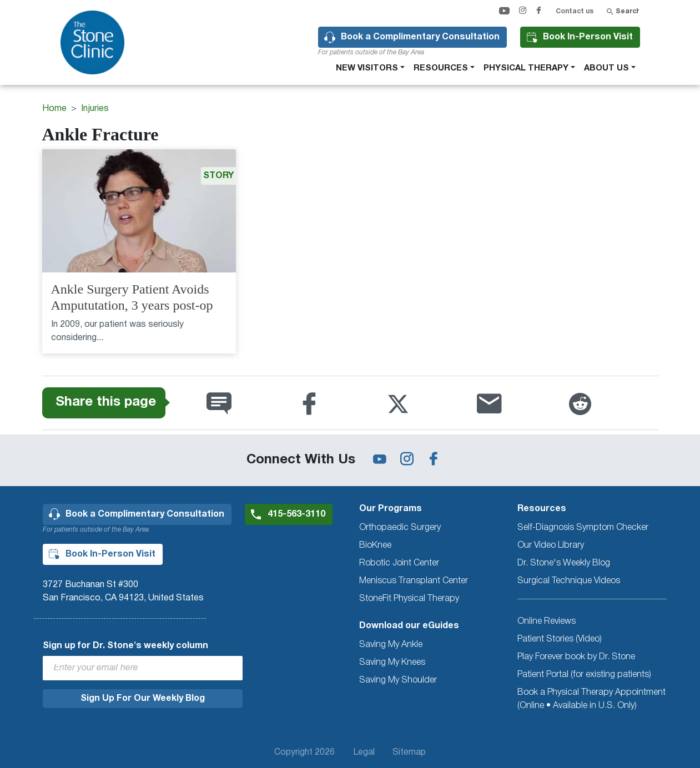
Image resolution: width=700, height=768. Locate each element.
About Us (606, 68)
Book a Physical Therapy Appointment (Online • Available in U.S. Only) (591, 699)
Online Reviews (547, 622)
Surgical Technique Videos (569, 581)
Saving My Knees (392, 663)
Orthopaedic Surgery (400, 528)
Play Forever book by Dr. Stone (576, 657)
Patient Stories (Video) (560, 639)
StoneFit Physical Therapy (409, 599)
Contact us (575, 11)
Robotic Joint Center (399, 563)
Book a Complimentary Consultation (420, 37)
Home (54, 109)
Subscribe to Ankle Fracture (47, 371)
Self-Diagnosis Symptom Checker (583, 528)
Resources (441, 68)
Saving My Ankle (391, 645)
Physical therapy (526, 68)
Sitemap (409, 752)
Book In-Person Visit (588, 37)
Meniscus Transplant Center (414, 581)
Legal (364, 752)
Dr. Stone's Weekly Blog (564, 563)
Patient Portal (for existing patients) (584, 675)
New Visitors (367, 68)
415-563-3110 (296, 514)
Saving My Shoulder (398, 680)
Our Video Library (551, 545)
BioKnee (375, 545)
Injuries (95, 109)
